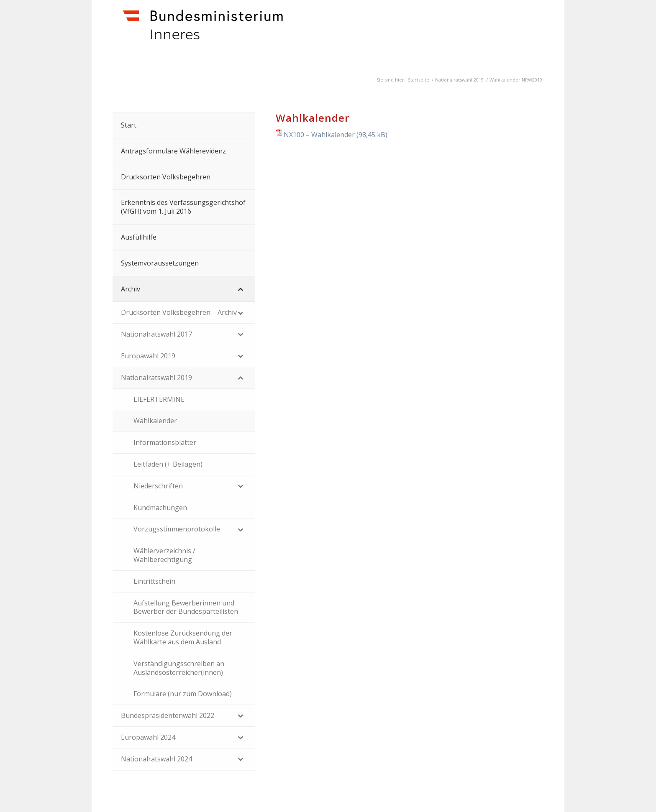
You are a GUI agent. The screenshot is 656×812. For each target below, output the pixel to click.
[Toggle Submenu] (241, 289)
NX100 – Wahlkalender (319, 135)
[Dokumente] (237, 34)
